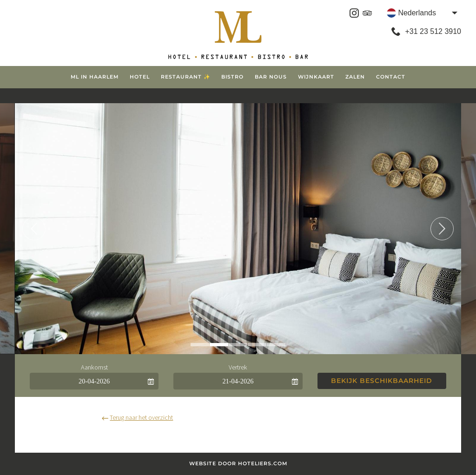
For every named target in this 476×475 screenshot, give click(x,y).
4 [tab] (257, 345)
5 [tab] (276, 345)
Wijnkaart (316, 77)
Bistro (232, 77)
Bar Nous (271, 77)
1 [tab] (200, 345)
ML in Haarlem (95, 77)
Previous (34, 229)
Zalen (355, 77)
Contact (391, 77)
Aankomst (94, 367)
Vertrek (238, 367)
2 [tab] (219, 345)
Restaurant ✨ (185, 77)
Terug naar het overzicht (137, 417)
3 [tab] (238, 345)
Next (442, 229)
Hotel (140, 77)
